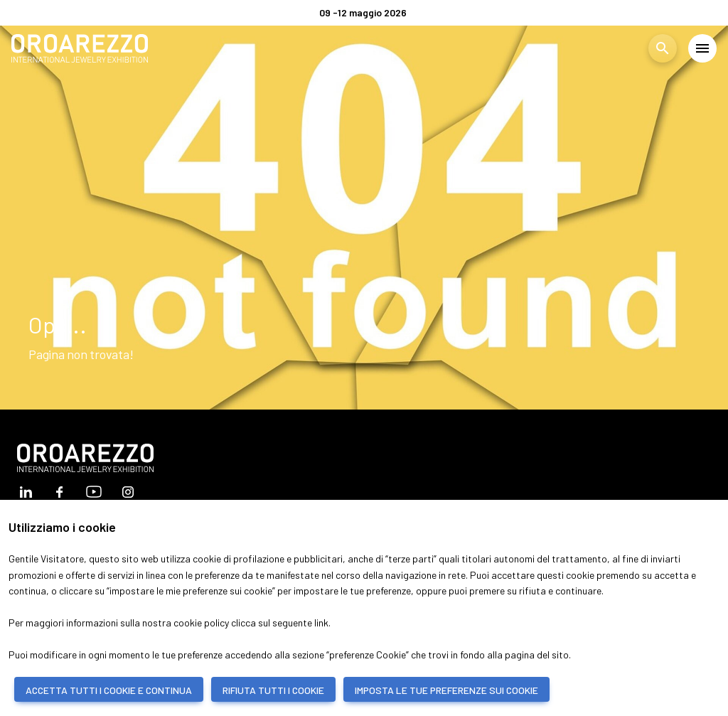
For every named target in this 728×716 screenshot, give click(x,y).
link (321, 623)
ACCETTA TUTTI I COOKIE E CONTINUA (109, 690)
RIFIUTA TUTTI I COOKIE (273, 690)
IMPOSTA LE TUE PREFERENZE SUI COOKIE (446, 690)
